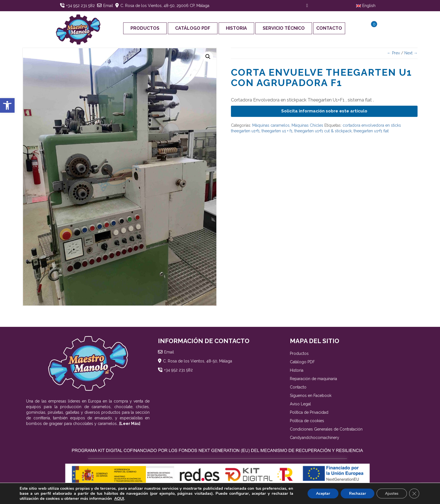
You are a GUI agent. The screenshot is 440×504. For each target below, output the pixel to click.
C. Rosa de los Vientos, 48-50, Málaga (198, 361)
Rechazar (357, 493)
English (366, 6)
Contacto (329, 28)
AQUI (119, 499)
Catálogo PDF (193, 28)
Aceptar (323, 493)
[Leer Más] (130, 424)
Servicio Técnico (284, 28)
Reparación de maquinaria (313, 379)
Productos (145, 28)
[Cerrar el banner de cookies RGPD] (414, 494)
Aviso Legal (300, 404)
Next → (411, 53)
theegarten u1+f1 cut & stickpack (323, 131)
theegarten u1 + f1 (277, 131)
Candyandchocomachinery (315, 438)
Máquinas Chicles (307, 125)
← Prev (393, 53)
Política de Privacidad (309, 412)
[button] (7, 105)
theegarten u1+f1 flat (371, 131)
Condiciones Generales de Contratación (326, 429)
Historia (236, 28)
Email (108, 6)
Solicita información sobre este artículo (324, 111)
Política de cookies (307, 421)
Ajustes (392, 493)
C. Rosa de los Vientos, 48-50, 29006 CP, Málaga (165, 6)
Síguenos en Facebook (311, 396)
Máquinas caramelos (271, 125)
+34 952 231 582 (81, 6)
